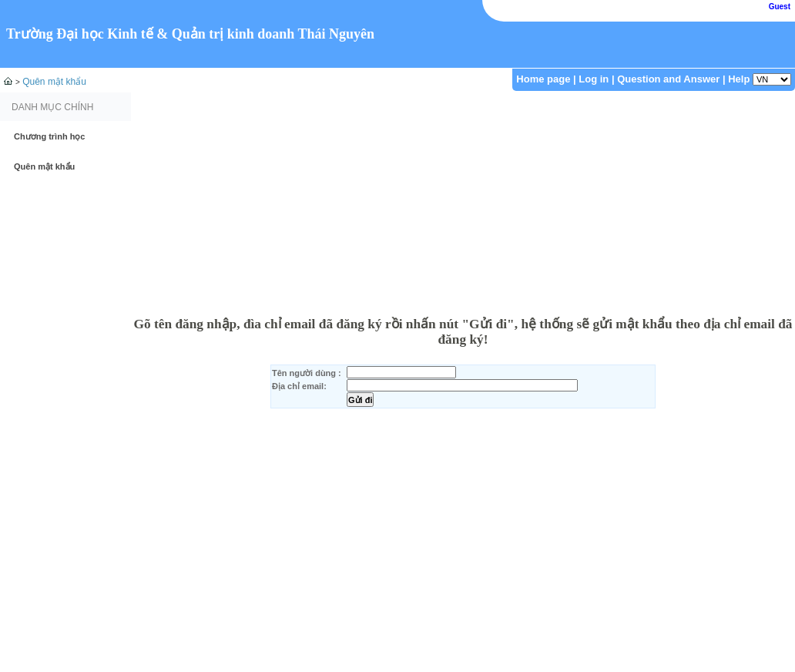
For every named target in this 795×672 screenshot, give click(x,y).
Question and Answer (668, 79)
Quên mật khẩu (54, 82)
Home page (543, 79)
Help (739, 79)
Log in (594, 79)
